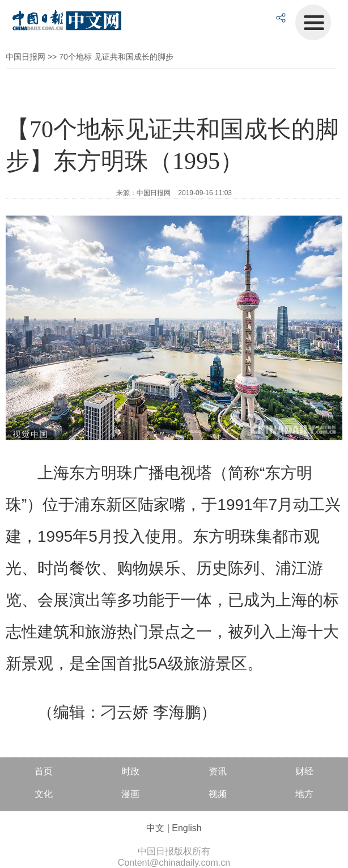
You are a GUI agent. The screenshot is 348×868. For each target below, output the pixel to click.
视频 (218, 794)
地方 (304, 794)
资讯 (218, 771)
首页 (44, 771)
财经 (304, 771)
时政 (130, 771)
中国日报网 (26, 57)
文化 (44, 794)
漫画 (130, 794)
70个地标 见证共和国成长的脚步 (116, 57)
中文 (155, 828)
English (186, 828)
